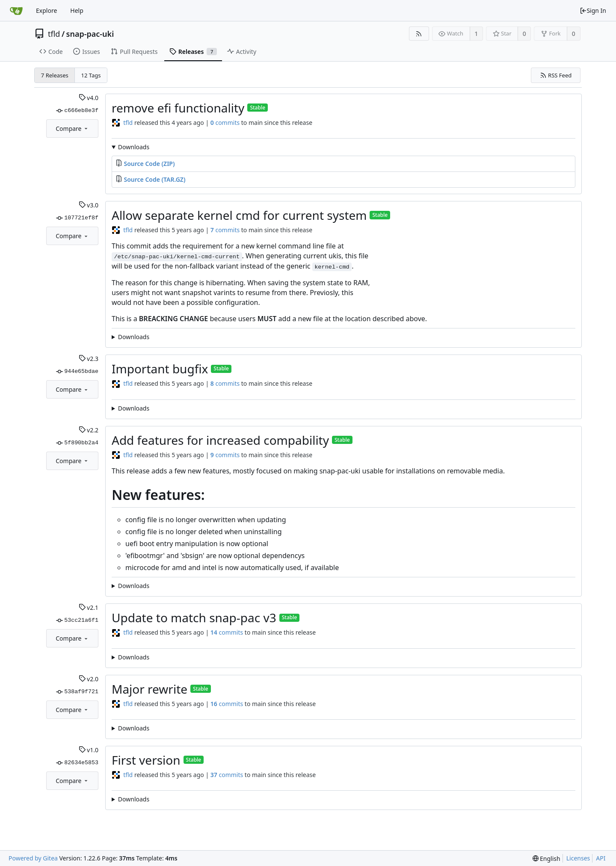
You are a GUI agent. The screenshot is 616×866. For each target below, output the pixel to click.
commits (225, 123)
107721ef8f (77, 218)
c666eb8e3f (77, 111)
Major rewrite (150, 689)
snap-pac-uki (90, 34)
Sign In (593, 10)
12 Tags (91, 75)
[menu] (546, 859)
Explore (46, 10)
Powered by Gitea (33, 858)
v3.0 (89, 205)
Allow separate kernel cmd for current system (239, 215)
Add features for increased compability (220, 440)
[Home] (16, 11)
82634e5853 (77, 763)
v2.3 (89, 359)
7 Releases (55, 75)
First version (146, 760)
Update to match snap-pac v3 (194, 618)
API (601, 858)
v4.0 (89, 98)
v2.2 (89, 430)
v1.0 (89, 750)
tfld (54, 34)
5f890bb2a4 (77, 443)
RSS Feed (556, 75)
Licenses (578, 858)
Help (77, 10)
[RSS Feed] (419, 34)
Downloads (134, 147)
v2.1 (89, 607)
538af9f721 (77, 692)
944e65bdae (77, 372)
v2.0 (89, 679)
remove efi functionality (178, 108)
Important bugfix (160, 369)
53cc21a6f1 (77, 621)
